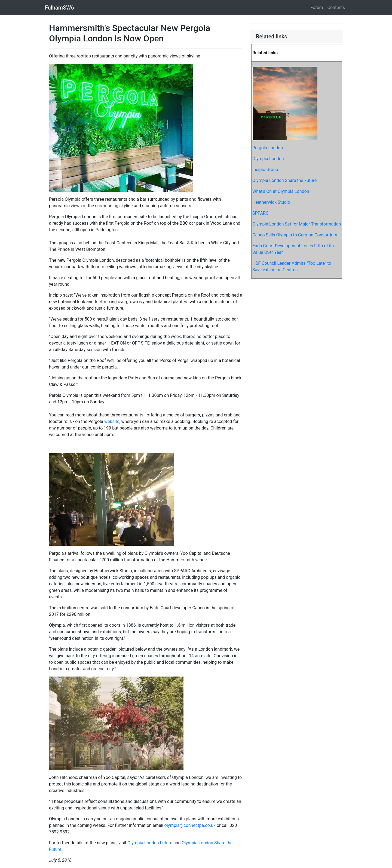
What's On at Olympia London (281, 191)
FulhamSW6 (59, 8)
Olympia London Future (150, 843)
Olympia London (268, 159)
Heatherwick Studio (271, 202)
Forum (317, 7)
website (112, 421)
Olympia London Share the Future (284, 180)
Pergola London (268, 148)
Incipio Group (265, 170)
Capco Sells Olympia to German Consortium (295, 235)
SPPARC (260, 213)
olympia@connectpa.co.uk (190, 825)
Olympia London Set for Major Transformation (297, 224)
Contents (336, 7)
